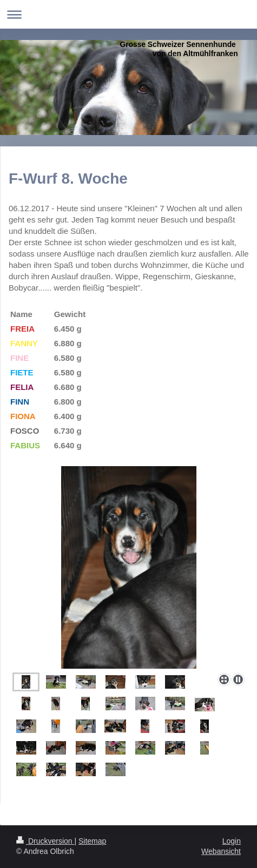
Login (232, 841)
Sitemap (92, 841)
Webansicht (221, 851)
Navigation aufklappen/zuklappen (128, 14)
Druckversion (45, 841)
